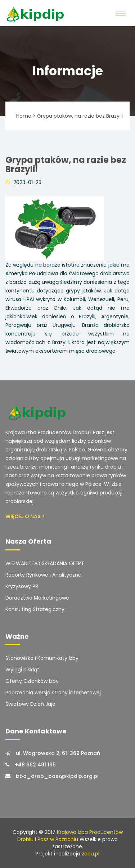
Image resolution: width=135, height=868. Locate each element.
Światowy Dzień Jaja (30, 704)
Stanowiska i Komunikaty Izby (42, 658)
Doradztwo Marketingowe (37, 598)
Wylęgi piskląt (22, 670)
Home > (26, 116)
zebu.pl (91, 854)
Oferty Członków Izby (32, 681)
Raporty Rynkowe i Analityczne (43, 575)
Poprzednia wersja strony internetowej (53, 693)
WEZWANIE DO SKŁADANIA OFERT (45, 563)
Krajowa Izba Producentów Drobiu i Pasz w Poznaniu (70, 836)
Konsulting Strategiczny (35, 609)
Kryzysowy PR (22, 586)
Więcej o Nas (25, 516)
